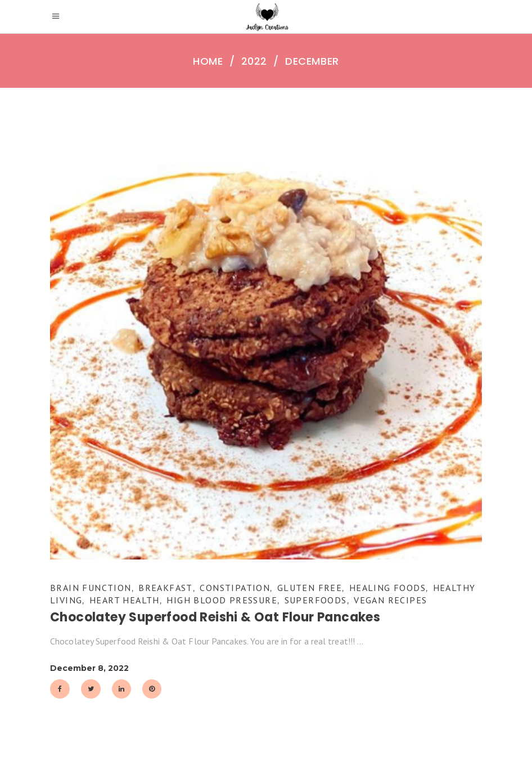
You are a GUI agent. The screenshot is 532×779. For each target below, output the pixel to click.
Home (208, 61)
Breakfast (166, 588)
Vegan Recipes (390, 600)
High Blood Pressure (222, 600)
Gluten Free (310, 588)
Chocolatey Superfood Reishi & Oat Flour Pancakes (215, 617)
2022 (254, 61)
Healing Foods (387, 588)
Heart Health (125, 600)
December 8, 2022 (89, 668)
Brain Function (91, 588)
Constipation (235, 588)
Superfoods (316, 600)
